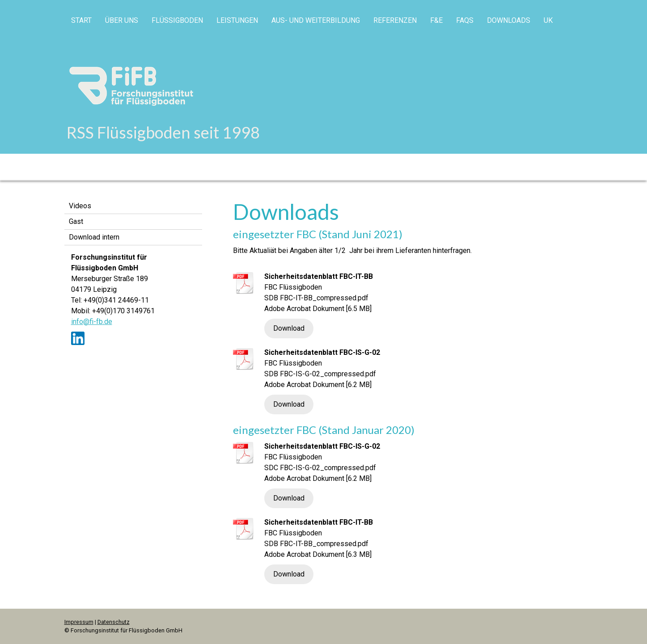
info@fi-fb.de (92, 322)
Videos (80, 206)
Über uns (122, 20)
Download (289, 328)
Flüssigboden (177, 20)
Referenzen (395, 20)
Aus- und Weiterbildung (316, 20)
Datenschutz (114, 622)
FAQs (465, 20)
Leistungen (237, 20)
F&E (436, 20)
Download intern (94, 237)
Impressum (79, 622)
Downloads (509, 20)
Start (81, 20)
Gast (76, 221)
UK (548, 20)
